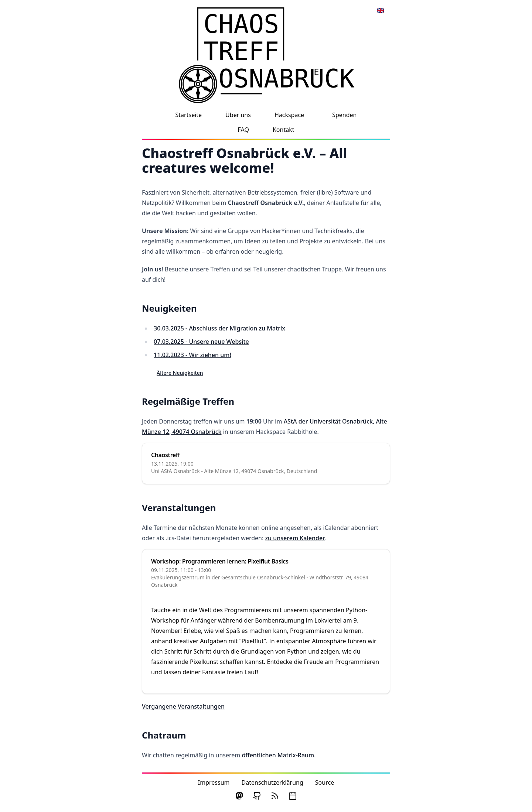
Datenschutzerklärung (272, 782)
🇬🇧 (381, 10)
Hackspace (289, 115)
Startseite (189, 115)
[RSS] (275, 796)
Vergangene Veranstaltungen (183, 706)
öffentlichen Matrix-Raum (278, 755)
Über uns (238, 115)
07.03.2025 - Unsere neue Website (201, 342)
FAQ (243, 130)
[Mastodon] (239, 796)
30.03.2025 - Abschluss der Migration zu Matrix (219, 328)
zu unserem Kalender (295, 538)
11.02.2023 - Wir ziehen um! (192, 355)
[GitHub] (257, 796)
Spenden (344, 115)
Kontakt (284, 130)
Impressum (214, 782)
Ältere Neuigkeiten (180, 373)
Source (325, 782)
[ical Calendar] (293, 796)
